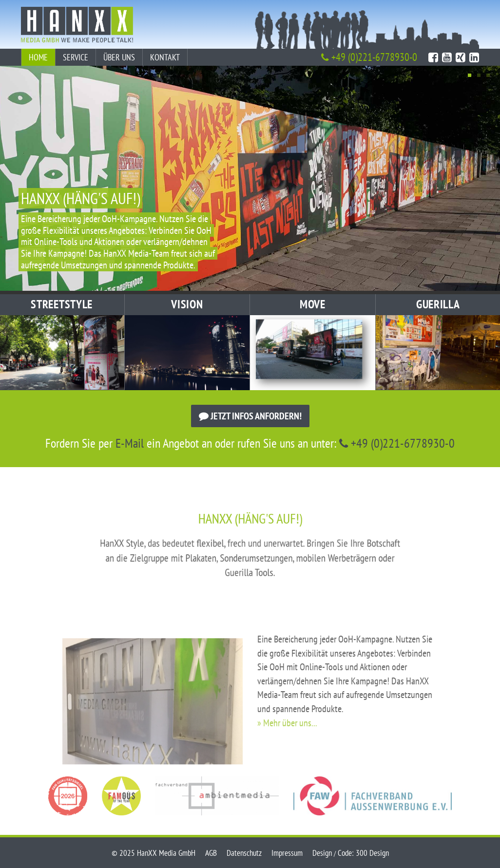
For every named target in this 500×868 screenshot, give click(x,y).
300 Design (372, 853)
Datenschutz (244, 853)
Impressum (287, 853)
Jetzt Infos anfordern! (250, 416)
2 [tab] (479, 75)
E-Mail (130, 443)
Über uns (119, 57)
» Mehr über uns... (287, 750)
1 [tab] (470, 75)
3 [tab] (488, 75)
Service (76, 57)
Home (38, 57)
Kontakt (165, 57)
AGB (211, 853)
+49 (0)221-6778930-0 (369, 57)
